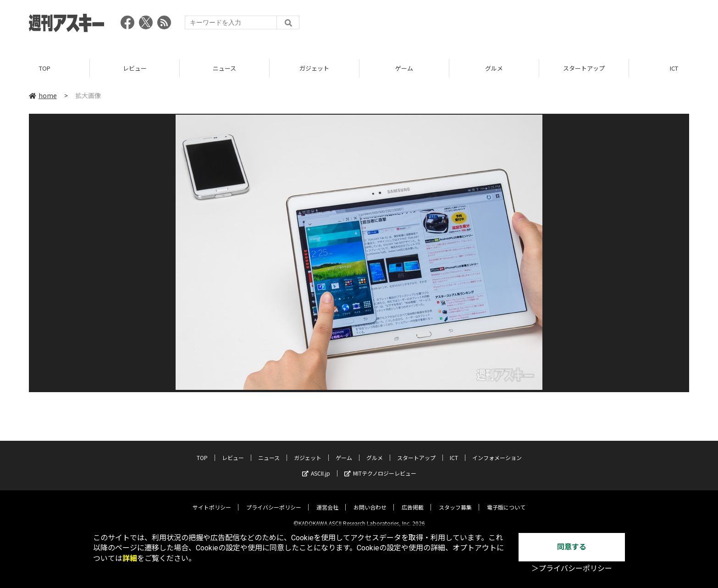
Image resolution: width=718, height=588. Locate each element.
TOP (45, 69)
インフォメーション (497, 450)
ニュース (224, 69)
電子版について (506, 500)
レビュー (135, 69)
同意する (572, 547)
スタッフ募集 (455, 500)
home (43, 96)
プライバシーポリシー (274, 500)
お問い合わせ (370, 500)
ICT (454, 450)
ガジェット (314, 69)
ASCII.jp (316, 466)
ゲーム (404, 69)
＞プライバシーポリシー (572, 569)
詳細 (130, 558)
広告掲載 (413, 500)
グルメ (494, 69)
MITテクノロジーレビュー (380, 466)
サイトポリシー (212, 500)
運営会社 (327, 500)
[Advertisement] (522, 25)
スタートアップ (584, 69)
